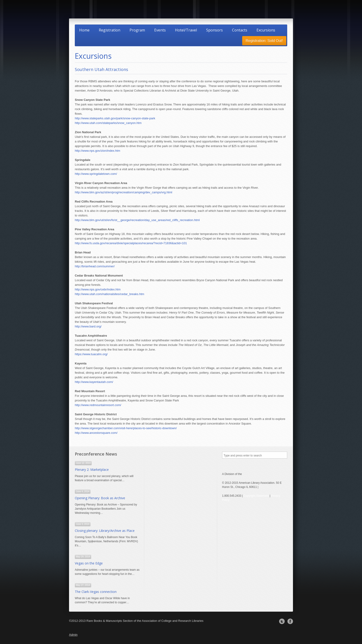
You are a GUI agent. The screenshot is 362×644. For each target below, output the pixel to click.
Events (160, 30)
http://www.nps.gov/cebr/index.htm (98, 289)
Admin (73, 635)
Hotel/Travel (186, 30)
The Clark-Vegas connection (96, 592)
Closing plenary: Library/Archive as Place (105, 531)
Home (84, 30)
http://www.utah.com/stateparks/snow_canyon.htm (108, 123)
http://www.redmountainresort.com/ (98, 405)
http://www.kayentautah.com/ (94, 382)
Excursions (266, 30)
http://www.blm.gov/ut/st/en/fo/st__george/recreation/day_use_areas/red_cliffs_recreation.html (137, 220)
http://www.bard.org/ (88, 326)
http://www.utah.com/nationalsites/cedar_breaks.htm (110, 294)
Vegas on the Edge (89, 563)
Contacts (240, 30)
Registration (110, 30)
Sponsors (214, 30)
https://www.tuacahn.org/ (91, 354)
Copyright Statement (256, 496)
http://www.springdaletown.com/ (96, 174)
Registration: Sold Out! (264, 41)
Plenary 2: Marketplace (92, 470)
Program (137, 30)
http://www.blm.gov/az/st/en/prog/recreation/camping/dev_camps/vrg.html (124, 192)
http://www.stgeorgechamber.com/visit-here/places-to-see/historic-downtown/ (126, 428)
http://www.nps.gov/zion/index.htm (98, 151)
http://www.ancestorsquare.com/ (96, 433)
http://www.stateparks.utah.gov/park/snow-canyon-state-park (115, 118)
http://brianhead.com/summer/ (95, 266)
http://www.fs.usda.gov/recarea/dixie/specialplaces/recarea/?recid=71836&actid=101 (131, 243)
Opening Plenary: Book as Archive (100, 498)
